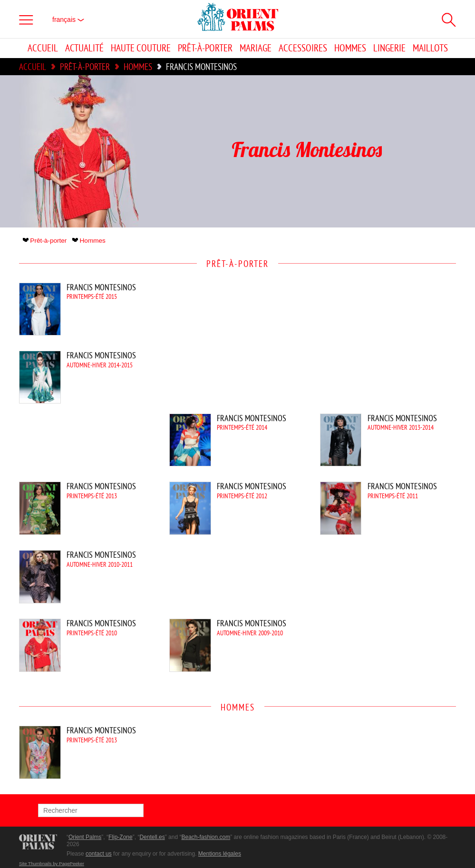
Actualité (84, 48)
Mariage (256, 48)
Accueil (43, 48)
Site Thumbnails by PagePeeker (52, 863)
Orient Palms (85, 837)
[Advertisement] (375, 347)
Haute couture (141, 48)
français (68, 20)
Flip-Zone (121, 837)
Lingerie (389, 48)
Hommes (350, 48)
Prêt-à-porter (205, 48)
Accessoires (303, 48)
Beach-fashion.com (206, 837)
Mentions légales (220, 854)
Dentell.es (152, 837)
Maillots (430, 48)
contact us (99, 854)
